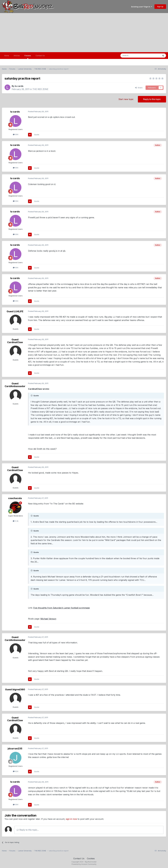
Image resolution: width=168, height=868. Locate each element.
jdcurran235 (15, 749)
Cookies (91, 858)
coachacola (15, 498)
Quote (37, 135)
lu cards (19, 86)
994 (16, 134)
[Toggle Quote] (32, 396)
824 (16, 771)
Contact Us (40, 56)
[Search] (134, 56)
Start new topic (126, 99)
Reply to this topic (152, 99)
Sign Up (160, 7)
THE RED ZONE (40, 89)
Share (139, 88)
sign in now (71, 819)
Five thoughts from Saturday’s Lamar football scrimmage (61, 608)
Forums (28, 57)
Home (7, 56)
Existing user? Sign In (142, 7)
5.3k (16, 521)
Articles (17, 56)
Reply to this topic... (28, 830)
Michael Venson (48, 619)
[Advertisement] (84, 33)
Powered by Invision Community (84, 864)
